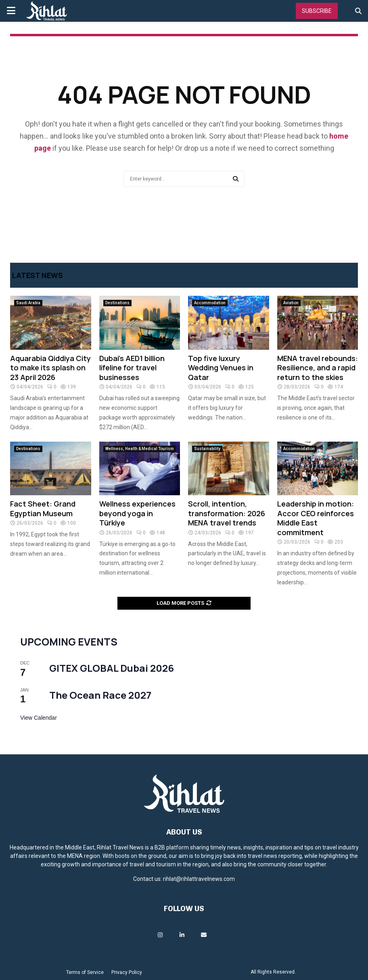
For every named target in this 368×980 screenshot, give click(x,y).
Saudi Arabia (28, 303)
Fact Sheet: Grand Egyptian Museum (43, 508)
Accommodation (210, 303)
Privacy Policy (127, 972)
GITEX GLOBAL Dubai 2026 (112, 668)
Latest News (38, 275)
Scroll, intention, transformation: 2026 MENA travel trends (227, 513)
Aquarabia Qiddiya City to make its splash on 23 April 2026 (50, 368)
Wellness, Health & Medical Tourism (140, 449)
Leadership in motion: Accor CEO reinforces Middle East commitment (316, 518)
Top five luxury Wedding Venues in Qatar (221, 368)
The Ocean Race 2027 (100, 695)
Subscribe (317, 11)
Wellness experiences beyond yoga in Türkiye (137, 513)
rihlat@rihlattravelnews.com (199, 879)
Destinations (117, 303)
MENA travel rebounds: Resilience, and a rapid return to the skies (318, 368)
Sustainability (207, 449)
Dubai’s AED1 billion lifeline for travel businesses (132, 368)
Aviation (291, 303)
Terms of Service (85, 972)
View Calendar (39, 718)
